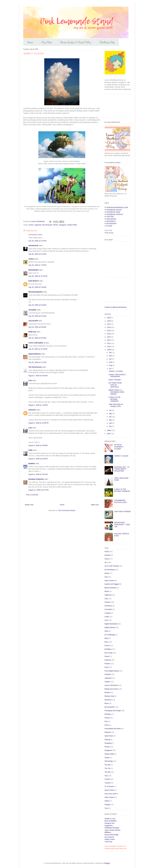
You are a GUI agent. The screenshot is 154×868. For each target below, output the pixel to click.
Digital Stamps (110, 627)
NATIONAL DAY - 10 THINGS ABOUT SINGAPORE (122, 469)
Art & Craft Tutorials (112, 566)
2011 (109, 343)
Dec (111, 353)
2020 (109, 318)
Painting (108, 714)
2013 (109, 337)
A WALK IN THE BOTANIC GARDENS (114, 399)
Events (107, 646)
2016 (109, 327)
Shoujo (107, 747)
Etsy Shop (47, 42)
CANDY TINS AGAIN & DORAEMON (117, 376)
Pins (106, 721)
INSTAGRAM (111, 219)
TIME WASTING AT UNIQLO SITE (116, 405)
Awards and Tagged (112, 584)
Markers (108, 692)
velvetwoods (33, 245)
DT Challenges (110, 635)
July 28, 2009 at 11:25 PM (38, 276)
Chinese (108, 602)
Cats (106, 599)
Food (106, 667)
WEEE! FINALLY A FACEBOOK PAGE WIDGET (116, 392)
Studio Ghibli (72, 225)
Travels (107, 779)
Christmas (108, 606)
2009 (109, 350)
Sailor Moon (109, 736)
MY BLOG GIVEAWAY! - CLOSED (119, 447)
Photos (56, 225)
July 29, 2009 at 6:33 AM (37, 305)
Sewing (107, 740)
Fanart (107, 656)
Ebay (106, 638)
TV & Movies (109, 786)
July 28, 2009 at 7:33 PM (37, 265)
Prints (107, 725)
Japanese (38, 225)
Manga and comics (111, 689)
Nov (111, 356)
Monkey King (109, 696)
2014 (109, 334)
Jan (111, 426)
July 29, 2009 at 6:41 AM (37, 316)
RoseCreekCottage (112, 835)
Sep (111, 362)
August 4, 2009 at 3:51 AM (38, 474)
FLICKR (109, 226)
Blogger (107, 863)
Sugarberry (109, 826)
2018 (109, 321)
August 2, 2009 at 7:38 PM (38, 405)
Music (107, 703)
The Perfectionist (35, 367)
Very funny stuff (110, 794)
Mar (111, 420)
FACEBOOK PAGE (113, 212)
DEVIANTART (111, 224)
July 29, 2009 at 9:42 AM (37, 338)
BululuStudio (34, 270)
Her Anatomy (109, 837)
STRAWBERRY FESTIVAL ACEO (120, 501)
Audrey (31, 259)
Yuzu (106, 808)
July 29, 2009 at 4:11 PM (37, 362)
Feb (111, 423)
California (108, 595)
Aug (111, 365)
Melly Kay (32, 332)
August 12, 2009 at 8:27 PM (39, 490)
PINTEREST (111, 221)
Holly (30, 450)
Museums (108, 700)
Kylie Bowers (34, 281)
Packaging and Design (113, 711)
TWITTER (110, 217)
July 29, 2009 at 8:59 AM (37, 327)
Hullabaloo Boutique (112, 828)
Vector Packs (109, 790)
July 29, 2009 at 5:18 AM (37, 287)
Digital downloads (111, 624)
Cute (106, 620)
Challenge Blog (107, 42)
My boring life (47, 225)
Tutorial (107, 783)
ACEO (107, 552)
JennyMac (32, 310)
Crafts (107, 617)
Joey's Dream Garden (113, 830)
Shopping (108, 743)
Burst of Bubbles (111, 821)
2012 (109, 340)
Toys (106, 776)
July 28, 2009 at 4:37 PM (37, 241)
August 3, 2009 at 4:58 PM (38, 445)
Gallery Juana (110, 839)
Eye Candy (109, 653)
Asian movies (109, 581)
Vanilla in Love (110, 819)
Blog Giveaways (110, 588)
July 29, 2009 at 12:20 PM (38, 349)
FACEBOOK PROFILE (115, 214)
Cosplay (108, 613)
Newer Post (29, 505)
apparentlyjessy (35, 354)
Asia (106, 577)
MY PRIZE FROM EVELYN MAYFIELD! (115, 385)
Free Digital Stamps (112, 671)
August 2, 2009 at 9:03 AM (38, 376)
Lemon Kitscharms (111, 685)
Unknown (32, 410)
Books (107, 591)
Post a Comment (32, 495)
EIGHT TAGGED (115, 380)
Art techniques (110, 570)
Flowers (107, 664)
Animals (108, 555)
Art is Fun (110, 233)
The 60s (108, 765)
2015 (109, 331)
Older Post (95, 505)
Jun (111, 410)
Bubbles (32, 464)
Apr (111, 417)
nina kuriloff (33, 321)
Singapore (63, 225)
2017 (109, 324)
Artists (107, 573)
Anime (31, 225)
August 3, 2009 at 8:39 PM (38, 459)
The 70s (108, 768)
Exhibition (108, 649)
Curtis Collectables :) (37, 343)
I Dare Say (108, 842)
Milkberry (108, 832)
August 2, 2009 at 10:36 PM (39, 423)
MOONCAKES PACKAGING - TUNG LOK (122, 525)
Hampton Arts (110, 823)
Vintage (107, 805)
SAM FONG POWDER (122, 512)
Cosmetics (108, 609)
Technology (109, 761)
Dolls (106, 631)
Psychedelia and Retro (113, 729)
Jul (110, 369)
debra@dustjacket (36, 292)
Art (106, 562)
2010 (109, 347)
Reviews (108, 732)
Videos (107, 801)
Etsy (106, 642)
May (111, 414)
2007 (109, 434)
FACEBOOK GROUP (114, 210)
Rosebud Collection (36, 479)
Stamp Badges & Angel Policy (76, 42)
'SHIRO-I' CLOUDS (116, 371)
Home (30, 42)
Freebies (108, 674)
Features (108, 660)
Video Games (110, 797)
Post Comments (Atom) (67, 510)
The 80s (108, 772)
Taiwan (107, 758)
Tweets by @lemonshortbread (115, 307)
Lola (30, 380)
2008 (109, 430)
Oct (111, 359)
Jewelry (107, 682)
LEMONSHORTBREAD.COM (117, 207)
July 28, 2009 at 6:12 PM (37, 254)
